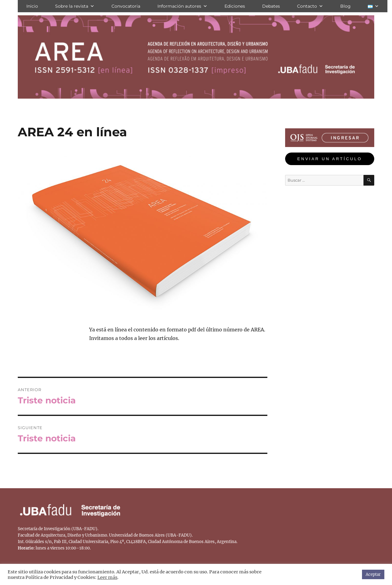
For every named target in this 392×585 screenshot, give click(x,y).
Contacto (310, 6)
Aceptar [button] (373, 574)
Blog (345, 6)
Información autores (182, 6)
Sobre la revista (75, 6)
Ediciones (235, 6)
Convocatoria (126, 6)
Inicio (32, 6)
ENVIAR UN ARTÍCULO (330, 159)
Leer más (107, 577)
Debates (271, 6)
